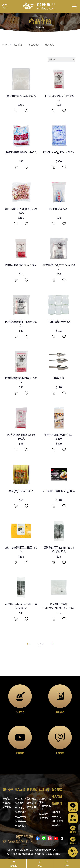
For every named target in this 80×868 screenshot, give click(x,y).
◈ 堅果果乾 (21, 816)
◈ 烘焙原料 (21, 798)
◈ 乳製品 (19, 803)
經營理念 (7, 803)
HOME (5, 45)
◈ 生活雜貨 (34, 45)
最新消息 (32, 789)
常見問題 (57, 796)
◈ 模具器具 (21, 821)
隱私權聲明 (57, 821)
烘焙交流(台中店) (45, 800)
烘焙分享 (44, 814)
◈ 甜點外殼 (21, 812)
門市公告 (32, 807)
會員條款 (56, 825)
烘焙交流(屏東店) (45, 808)
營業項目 (7, 807)
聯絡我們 (57, 803)
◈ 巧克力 (19, 807)
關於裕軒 (8, 789)
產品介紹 (18, 45)
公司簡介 (7, 798)
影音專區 (57, 789)
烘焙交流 (32, 803)
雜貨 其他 (50, 45)
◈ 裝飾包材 (21, 825)
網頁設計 (50, 854)
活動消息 (32, 798)
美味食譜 (44, 818)
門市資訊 (56, 817)
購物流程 (56, 812)
